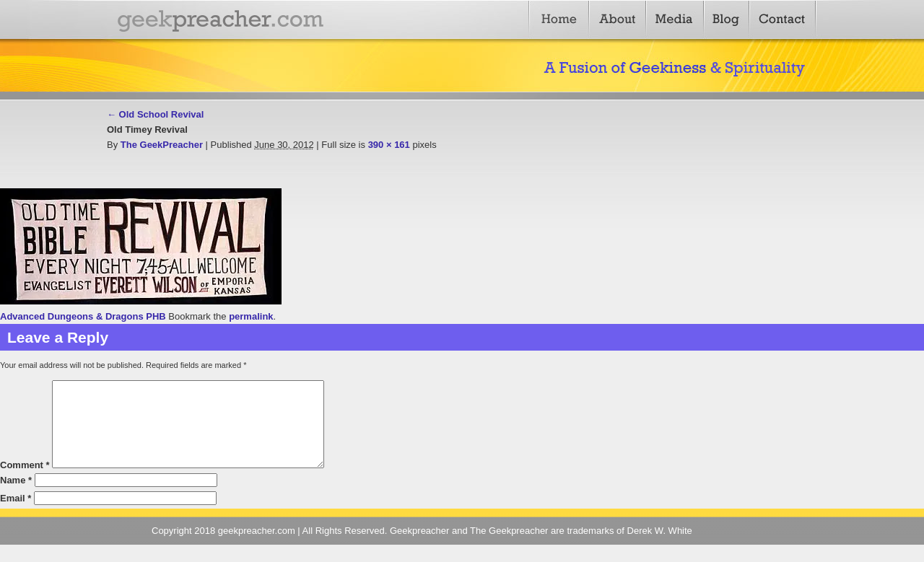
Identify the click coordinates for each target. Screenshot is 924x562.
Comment (25, 482)
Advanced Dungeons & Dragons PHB (83, 316)
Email (16, 515)
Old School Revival (155, 114)
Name (16, 497)
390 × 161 (389, 145)
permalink (251, 316)
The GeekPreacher (162, 145)
